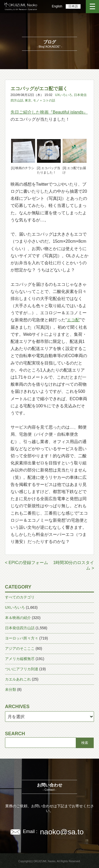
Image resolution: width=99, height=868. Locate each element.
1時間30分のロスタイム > (74, 565)
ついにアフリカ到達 (22, 669)
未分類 (11, 689)
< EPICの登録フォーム (27, 563)
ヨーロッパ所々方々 (22, 638)
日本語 (73, 6)
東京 (28, 100)
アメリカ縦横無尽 (20, 659)
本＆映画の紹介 (18, 618)
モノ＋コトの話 (44, 100)
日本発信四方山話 (20, 628)
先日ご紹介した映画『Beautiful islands (47, 112)
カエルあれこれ (18, 679)
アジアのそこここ (20, 648)
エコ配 (73, 320)
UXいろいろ (64, 95)
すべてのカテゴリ (20, 597)
